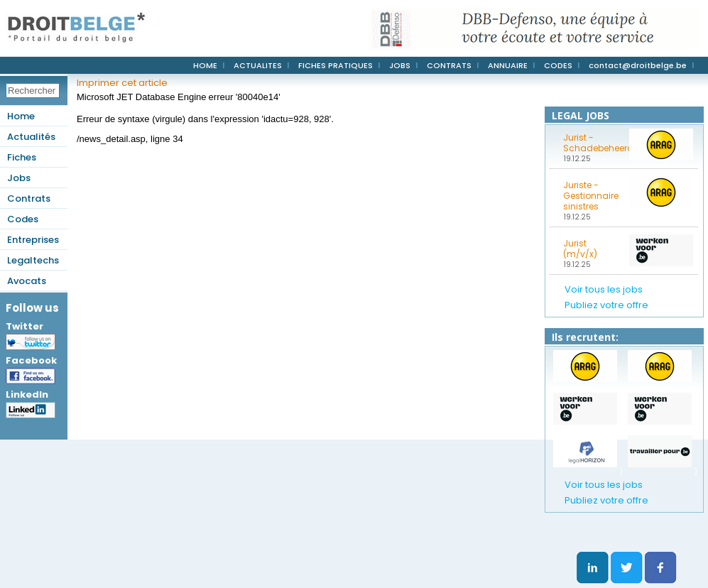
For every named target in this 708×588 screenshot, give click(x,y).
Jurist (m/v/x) (580, 249)
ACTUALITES (258, 65)
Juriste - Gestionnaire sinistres (591, 196)
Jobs (19, 178)
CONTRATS (449, 65)
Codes (23, 219)
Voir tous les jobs (604, 289)
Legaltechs (33, 260)
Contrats (29, 198)
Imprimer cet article (122, 83)
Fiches (22, 157)
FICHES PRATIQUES (336, 65)
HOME (205, 65)
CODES (558, 65)
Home (21, 116)
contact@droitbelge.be (638, 65)
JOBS (400, 65)
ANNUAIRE (508, 65)
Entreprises (33, 240)
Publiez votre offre (606, 305)
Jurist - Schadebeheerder (592, 143)
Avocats (27, 281)
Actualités (31, 137)
